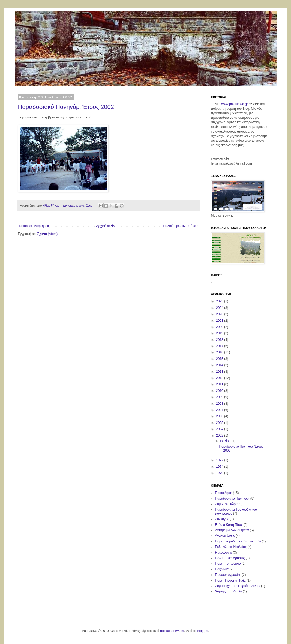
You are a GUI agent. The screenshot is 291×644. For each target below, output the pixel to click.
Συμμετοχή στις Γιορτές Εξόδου (238, 586)
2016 (220, 352)
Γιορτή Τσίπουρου (228, 563)
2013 (220, 372)
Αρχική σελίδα (106, 226)
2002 (220, 436)
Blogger (203, 631)
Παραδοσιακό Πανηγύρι (232, 499)
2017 (220, 346)
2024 (220, 308)
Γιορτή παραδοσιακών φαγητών (238, 541)
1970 (220, 473)
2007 (220, 410)
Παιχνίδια (222, 569)
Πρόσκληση (224, 493)
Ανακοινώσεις (225, 536)
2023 (220, 314)
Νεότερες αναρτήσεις (34, 226)
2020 (220, 327)
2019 (220, 333)
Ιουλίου (226, 441)
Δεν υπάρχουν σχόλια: (78, 205)
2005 (220, 423)
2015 (220, 359)
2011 (220, 384)
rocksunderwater (172, 631)
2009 (220, 397)
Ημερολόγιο (224, 553)
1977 (220, 460)
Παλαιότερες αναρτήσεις (181, 226)
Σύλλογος (222, 519)
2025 (220, 301)
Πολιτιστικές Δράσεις (230, 558)
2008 (220, 404)
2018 (220, 340)
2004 (220, 429)
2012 (220, 378)
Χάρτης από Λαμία (229, 591)
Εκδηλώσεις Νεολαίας (231, 547)
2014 (220, 365)
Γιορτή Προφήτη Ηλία (230, 580)
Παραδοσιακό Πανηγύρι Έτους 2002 (66, 107)
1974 (220, 467)
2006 (220, 416)
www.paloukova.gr (235, 104)
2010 (220, 391)
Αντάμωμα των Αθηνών (232, 530)
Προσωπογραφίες (228, 575)
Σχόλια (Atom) (47, 234)
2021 (220, 321)
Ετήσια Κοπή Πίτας (229, 525)
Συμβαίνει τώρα (226, 504)
